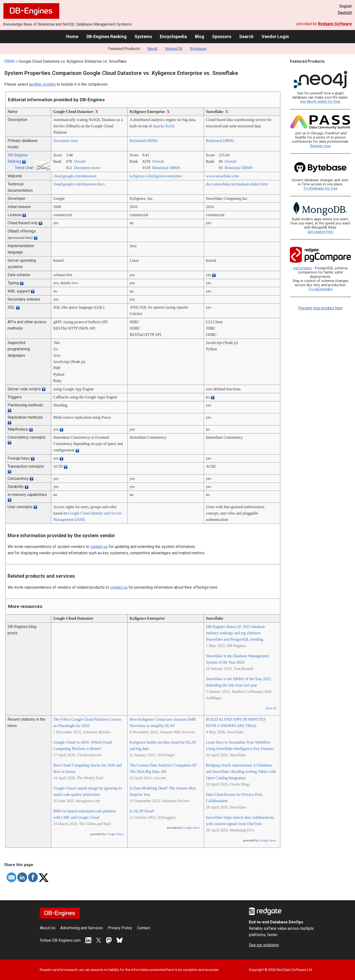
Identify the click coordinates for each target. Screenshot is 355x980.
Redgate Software (335, 24)
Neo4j (152, 49)
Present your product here (320, 308)
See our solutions (264, 945)
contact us (99, 547)
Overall (80, 161)
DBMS (10, 61)
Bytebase (198, 49)
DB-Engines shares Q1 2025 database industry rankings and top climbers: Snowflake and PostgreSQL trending (235, 633)
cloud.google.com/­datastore (75, 176)
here (75, 283)
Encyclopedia (173, 36)
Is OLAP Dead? (142, 811)
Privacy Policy (120, 928)
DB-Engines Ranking (106, 36)
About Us (48, 928)
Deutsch (345, 13)
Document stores (87, 168)
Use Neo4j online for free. (320, 102)
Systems (143, 36)
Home (72, 36)
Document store (66, 141)
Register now (320, 146)
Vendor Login (275, 36)
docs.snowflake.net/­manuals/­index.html (237, 184)
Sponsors (222, 36)
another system (42, 84)
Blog (200, 36)
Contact (144, 928)
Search (246, 36)
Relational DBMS (144, 141)
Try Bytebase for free (320, 188)
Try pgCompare (320, 289)
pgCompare (303, 268)
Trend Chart (24, 168)
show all (271, 708)
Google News (115, 834)
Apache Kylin (163, 126)
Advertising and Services (82, 928)
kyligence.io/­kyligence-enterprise (156, 176)
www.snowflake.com (222, 176)
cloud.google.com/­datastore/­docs (79, 184)
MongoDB (174, 49)
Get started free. (320, 232)
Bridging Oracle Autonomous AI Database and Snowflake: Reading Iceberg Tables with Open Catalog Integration (241, 772)
